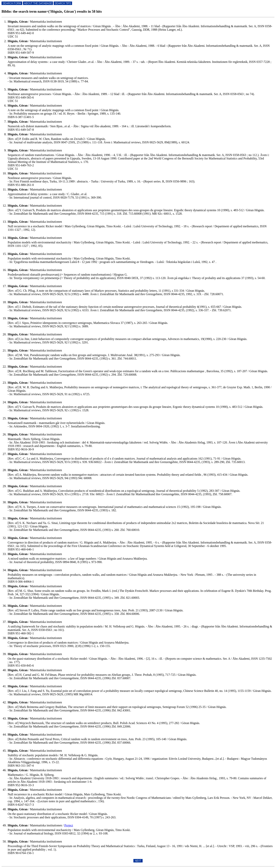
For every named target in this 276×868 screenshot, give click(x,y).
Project (69, 825)
